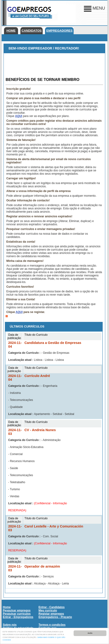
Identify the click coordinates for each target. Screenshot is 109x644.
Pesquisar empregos (17, 610)
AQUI (19, 116)
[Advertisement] (54, 65)
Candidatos (32, 31)
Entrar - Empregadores (18, 617)
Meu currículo (48, 610)
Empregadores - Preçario (55, 617)
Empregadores (59, 31)
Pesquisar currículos (17, 614)
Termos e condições (52, 625)
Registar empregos (51, 614)
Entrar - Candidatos (51, 607)
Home (11, 31)
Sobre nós (10, 625)
